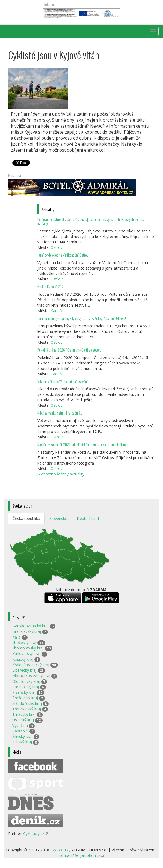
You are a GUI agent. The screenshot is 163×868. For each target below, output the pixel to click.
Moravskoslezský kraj (31, 676)
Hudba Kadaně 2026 (51, 287)
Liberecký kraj (24, 670)
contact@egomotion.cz (81, 855)
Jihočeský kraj (24, 643)
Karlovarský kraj (26, 653)
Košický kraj (23, 659)
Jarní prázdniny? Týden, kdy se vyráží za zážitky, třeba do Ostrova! (82, 318)
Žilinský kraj (22, 736)
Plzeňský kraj (24, 692)
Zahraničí (20, 731)
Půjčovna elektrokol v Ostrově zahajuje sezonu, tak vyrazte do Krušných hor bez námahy (91, 221)
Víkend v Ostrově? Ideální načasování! (63, 381)
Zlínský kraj (22, 742)
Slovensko (58, 518)
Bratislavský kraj (27, 631)
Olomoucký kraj (26, 681)
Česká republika (26, 518)
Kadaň (56, 311)
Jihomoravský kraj (28, 648)
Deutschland (88, 518)
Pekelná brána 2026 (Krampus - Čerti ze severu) (70, 350)
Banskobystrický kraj (30, 626)
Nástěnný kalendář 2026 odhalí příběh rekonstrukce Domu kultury (82, 445)
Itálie (17, 637)
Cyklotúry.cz (35, 833)
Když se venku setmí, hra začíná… (60, 413)
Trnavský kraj (24, 714)
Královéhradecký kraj (31, 665)
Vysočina (20, 725)
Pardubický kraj (26, 687)
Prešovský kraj (25, 698)
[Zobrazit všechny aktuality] (62, 474)
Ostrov (57, 247)
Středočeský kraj (27, 703)
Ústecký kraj (23, 720)
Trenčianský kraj (27, 709)
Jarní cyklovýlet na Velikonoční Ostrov (63, 255)
